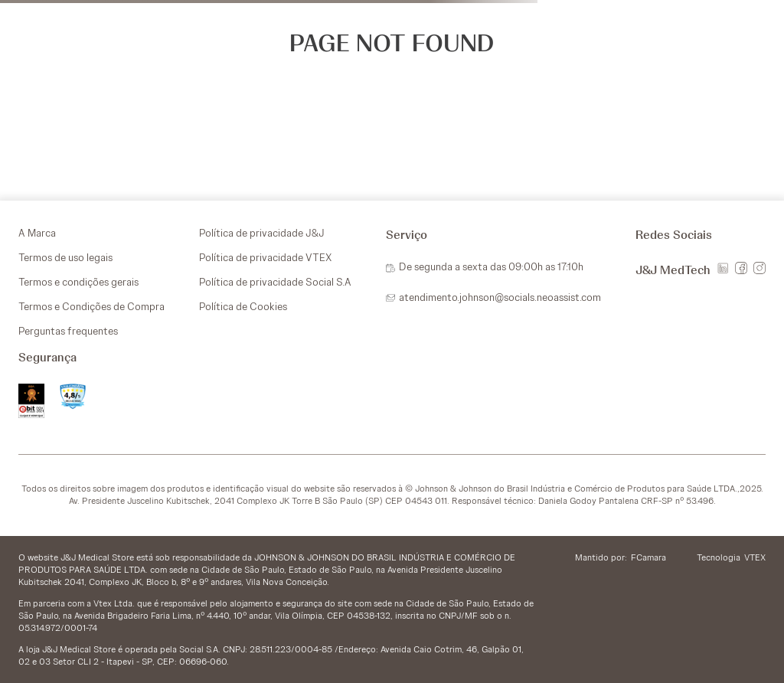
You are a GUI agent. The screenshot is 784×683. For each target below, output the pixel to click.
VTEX (755, 557)
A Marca (37, 233)
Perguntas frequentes (68, 331)
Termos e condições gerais (78, 282)
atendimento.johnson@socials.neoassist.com (500, 297)
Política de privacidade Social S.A (275, 282)
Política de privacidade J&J (262, 233)
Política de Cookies (243, 306)
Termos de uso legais (65, 257)
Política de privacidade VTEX (265, 257)
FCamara (648, 557)
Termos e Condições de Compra (91, 306)
